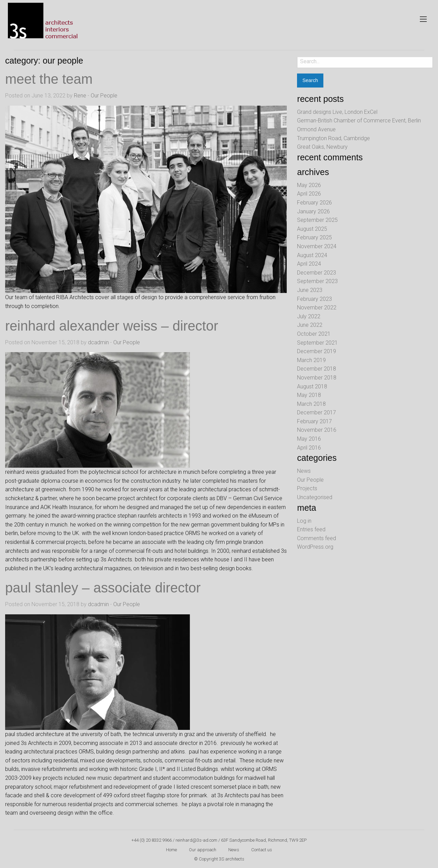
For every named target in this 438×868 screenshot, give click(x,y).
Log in (304, 521)
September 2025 (317, 220)
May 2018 (309, 395)
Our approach (203, 850)
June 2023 (310, 290)
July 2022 (309, 316)
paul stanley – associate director (103, 588)
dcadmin (98, 342)
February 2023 (314, 299)
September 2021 (317, 343)
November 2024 (317, 246)
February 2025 (314, 237)
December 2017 (317, 412)
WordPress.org (315, 547)
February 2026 (314, 203)
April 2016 (309, 448)
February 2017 (314, 421)
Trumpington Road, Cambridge (333, 138)
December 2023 (317, 273)
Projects (307, 488)
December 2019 (317, 351)
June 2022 (310, 325)
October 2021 (314, 334)
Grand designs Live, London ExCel (337, 112)
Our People (104, 96)
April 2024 (309, 264)
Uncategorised (315, 497)
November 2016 (317, 430)
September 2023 (317, 281)
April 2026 (309, 194)
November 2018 (317, 378)
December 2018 (317, 369)
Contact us (262, 850)
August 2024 (312, 255)
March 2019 (311, 360)
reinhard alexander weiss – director (112, 326)
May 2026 (309, 185)
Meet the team (49, 79)
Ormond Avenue (316, 129)
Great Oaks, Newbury (322, 147)
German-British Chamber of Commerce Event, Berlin (359, 121)
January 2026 (313, 211)
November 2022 (317, 308)
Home (171, 850)
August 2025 (312, 229)
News (304, 471)
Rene (80, 96)
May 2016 (309, 439)
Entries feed (311, 529)
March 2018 (311, 404)
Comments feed (317, 538)
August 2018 (312, 386)
